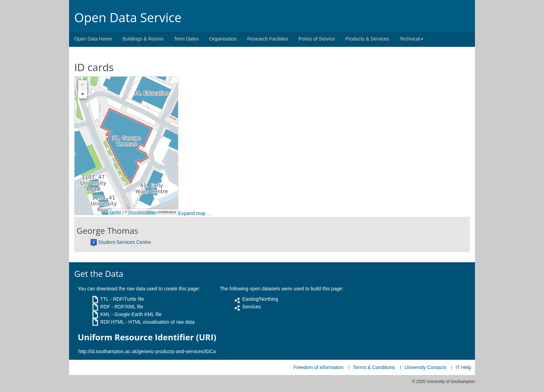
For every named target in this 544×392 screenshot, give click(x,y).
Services (252, 307)
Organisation (223, 39)
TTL (104, 299)
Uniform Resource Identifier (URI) (147, 337)
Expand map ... (195, 213)
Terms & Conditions (374, 367)
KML (105, 314)
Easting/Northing (260, 299)
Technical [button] (411, 39)
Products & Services (367, 39)
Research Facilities (267, 39)
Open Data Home (93, 39)
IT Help (463, 367)
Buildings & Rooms (143, 39)
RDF (105, 307)
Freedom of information (319, 367)
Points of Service (317, 39)
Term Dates (186, 39)
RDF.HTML (112, 322)
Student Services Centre (125, 242)
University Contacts (426, 367)
